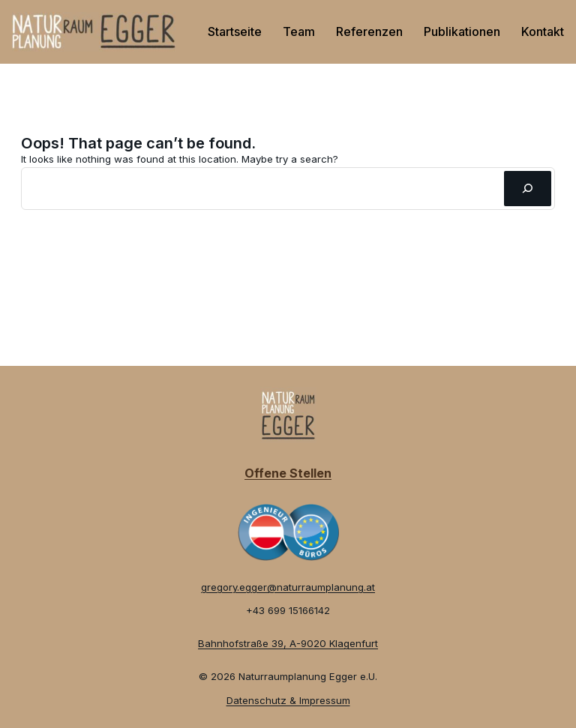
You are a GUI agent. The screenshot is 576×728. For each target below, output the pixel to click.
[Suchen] (528, 188)
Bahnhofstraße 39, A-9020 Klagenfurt (288, 643)
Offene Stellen (288, 473)
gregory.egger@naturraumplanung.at (288, 587)
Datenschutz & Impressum (288, 700)
